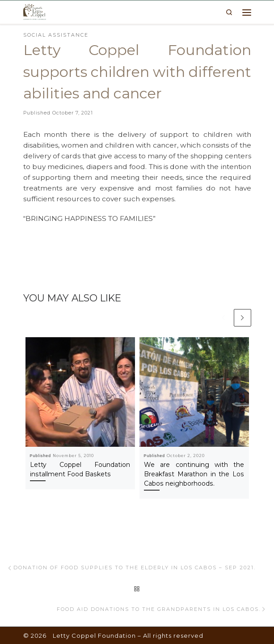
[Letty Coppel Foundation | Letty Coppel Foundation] (35, 11)
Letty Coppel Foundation (94, 636)
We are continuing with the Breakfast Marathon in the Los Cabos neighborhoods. (194, 474)
